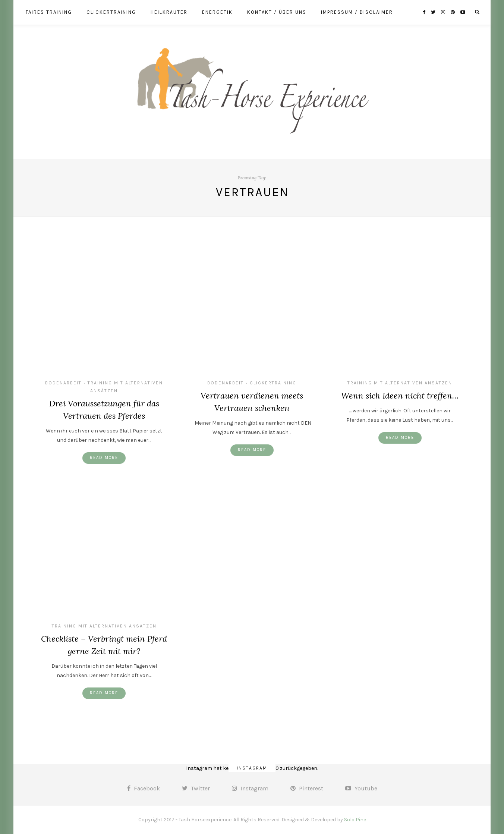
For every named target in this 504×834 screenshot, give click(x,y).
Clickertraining (111, 12)
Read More (104, 458)
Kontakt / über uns (277, 12)
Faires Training (49, 12)
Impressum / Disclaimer (357, 12)
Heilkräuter (169, 12)
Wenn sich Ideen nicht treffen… (400, 396)
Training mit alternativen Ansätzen (400, 383)
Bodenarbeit (63, 383)
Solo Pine (355, 820)
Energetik (217, 12)
